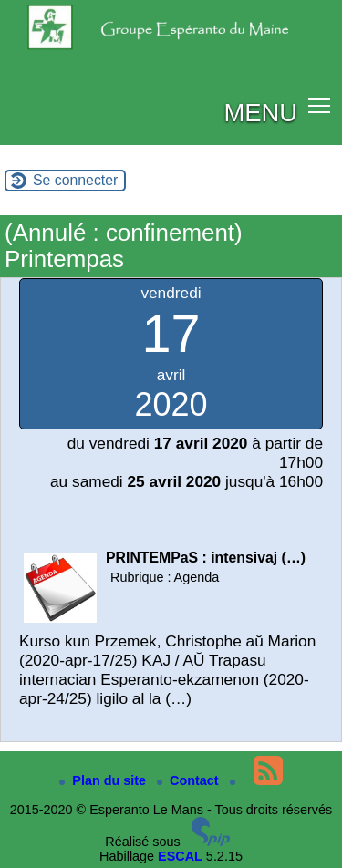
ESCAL (180, 856)
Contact (190, 780)
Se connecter (75, 180)
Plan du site (104, 780)
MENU (260, 113)
